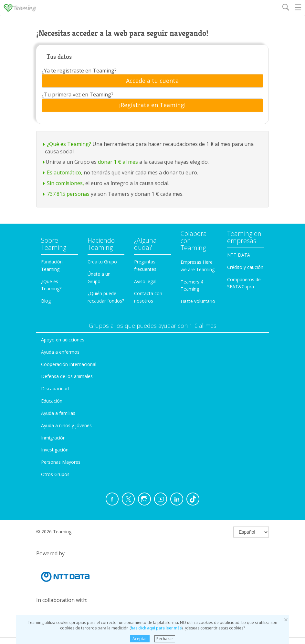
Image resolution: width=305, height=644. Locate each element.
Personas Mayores (61, 462)
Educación (52, 401)
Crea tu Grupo (102, 262)
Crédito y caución (245, 267)
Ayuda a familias (58, 413)
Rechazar (165, 639)
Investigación (55, 450)
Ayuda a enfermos (60, 352)
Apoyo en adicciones (63, 340)
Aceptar (140, 639)
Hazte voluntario (198, 301)
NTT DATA (239, 255)
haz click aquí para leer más (156, 628)
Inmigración (53, 438)
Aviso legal (145, 281)
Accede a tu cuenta (152, 81)
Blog (46, 301)
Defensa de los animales (67, 376)
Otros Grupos (55, 474)
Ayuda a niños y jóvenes (66, 425)
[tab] (152, 81)
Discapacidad (55, 389)
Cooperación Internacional (69, 364)
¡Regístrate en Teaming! (152, 105)
